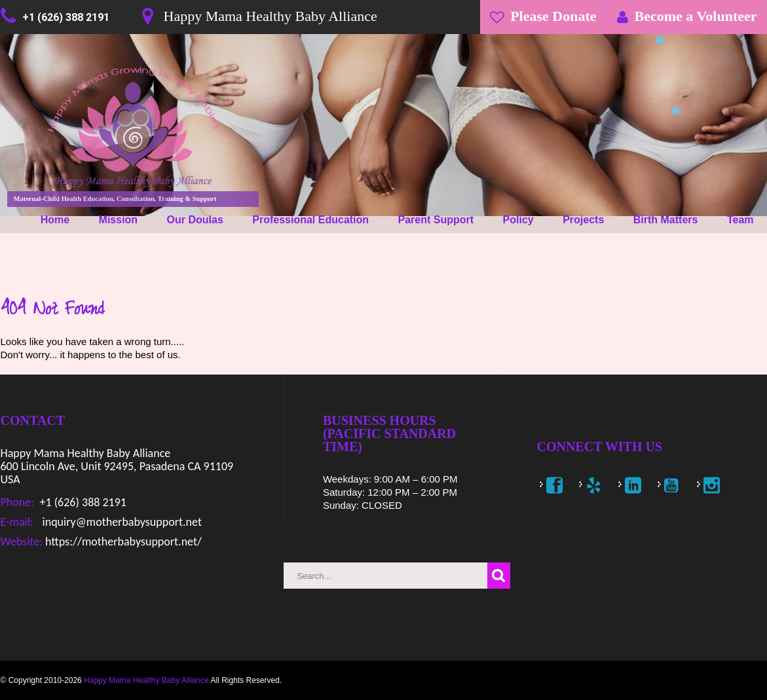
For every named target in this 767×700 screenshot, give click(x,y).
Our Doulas (195, 220)
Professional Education (310, 220)
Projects (583, 220)
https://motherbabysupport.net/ (122, 542)
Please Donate (553, 16)
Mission (119, 220)
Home (55, 220)
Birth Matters (666, 220)
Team (740, 220)
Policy (518, 220)
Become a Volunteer (696, 16)
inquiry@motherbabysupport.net (121, 522)
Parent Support (436, 220)
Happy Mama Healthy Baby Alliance (146, 680)
